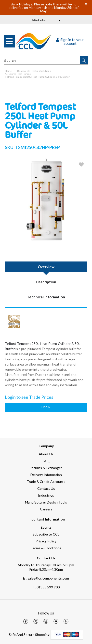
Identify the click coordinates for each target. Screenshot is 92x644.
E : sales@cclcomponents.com (46, 578)
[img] (26, 621)
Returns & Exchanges (46, 468)
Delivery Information (46, 475)
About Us (46, 454)
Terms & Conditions (46, 548)
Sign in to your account (70, 41)
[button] (84, 60)
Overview (46, 267)
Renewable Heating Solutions (34, 71)
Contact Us (46, 488)
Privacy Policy (46, 541)
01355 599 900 (46, 587)
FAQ (46, 461)
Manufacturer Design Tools (46, 502)
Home (8, 71)
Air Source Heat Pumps (18, 74)
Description (46, 282)
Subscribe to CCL (46, 534)
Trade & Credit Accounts (46, 482)
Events (46, 527)
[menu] (9, 41)
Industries (46, 495)
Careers (46, 509)
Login (46, 407)
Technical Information (46, 297)
